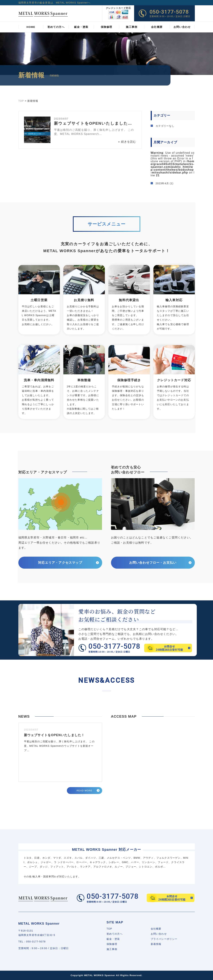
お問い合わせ (159, 934)
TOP (109, 929)
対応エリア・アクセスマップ (60, 563)
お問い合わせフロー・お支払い (153, 563)
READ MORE (85, 791)
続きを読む (129, 142)
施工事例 (112, 949)
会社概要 (156, 929)
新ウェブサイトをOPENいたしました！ (54, 735)
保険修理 (112, 944)
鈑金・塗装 (113, 939)
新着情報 (156, 944)
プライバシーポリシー (164, 939)
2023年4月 (162, 183)
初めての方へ (115, 934)
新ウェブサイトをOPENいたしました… (93, 123)
